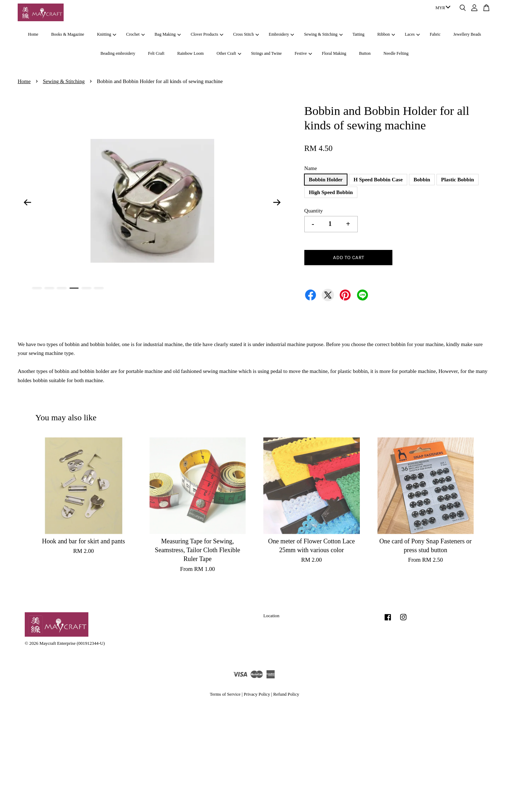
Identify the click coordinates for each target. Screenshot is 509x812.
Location (271, 616)
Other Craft (229, 53)
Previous (27, 202)
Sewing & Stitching (323, 34)
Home (33, 34)
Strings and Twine (266, 53)
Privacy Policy (257, 694)
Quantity (314, 211)
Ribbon (386, 34)
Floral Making (334, 53)
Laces (412, 34)
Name (311, 168)
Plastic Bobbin (458, 180)
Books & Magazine (68, 34)
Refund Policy (286, 694)
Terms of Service (225, 694)
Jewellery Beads (467, 34)
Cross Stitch (246, 34)
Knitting (106, 34)
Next (277, 202)
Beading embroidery (118, 53)
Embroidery (281, 34)
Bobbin (422, 180)
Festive (303, 53)
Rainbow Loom (190, 53)
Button (365, 53)
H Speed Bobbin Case (378, 180)
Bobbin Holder (326, 180)
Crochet (135, 34)
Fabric (435, 34)
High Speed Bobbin (331, 192)
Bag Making (168, 34)
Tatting (358, 34)
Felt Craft (156, 53)
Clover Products (207, 34)
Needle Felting (396, 53)
